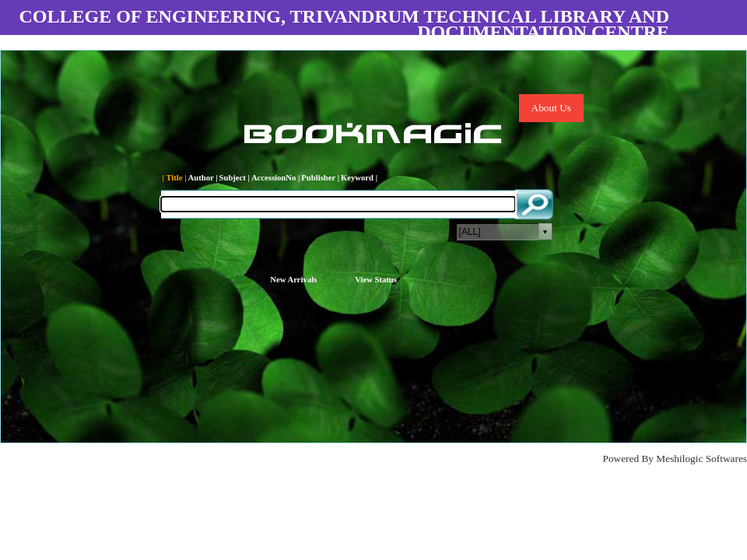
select (545, 232)
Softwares (726, 458)
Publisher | (320, 178)
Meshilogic (679, 458)
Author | (203, 178)
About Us (551, 108)
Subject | (235, 178)
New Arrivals (293, 280)
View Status (376, 280)
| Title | (175, 178)
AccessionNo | (275, 178)
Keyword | (359, 178)
